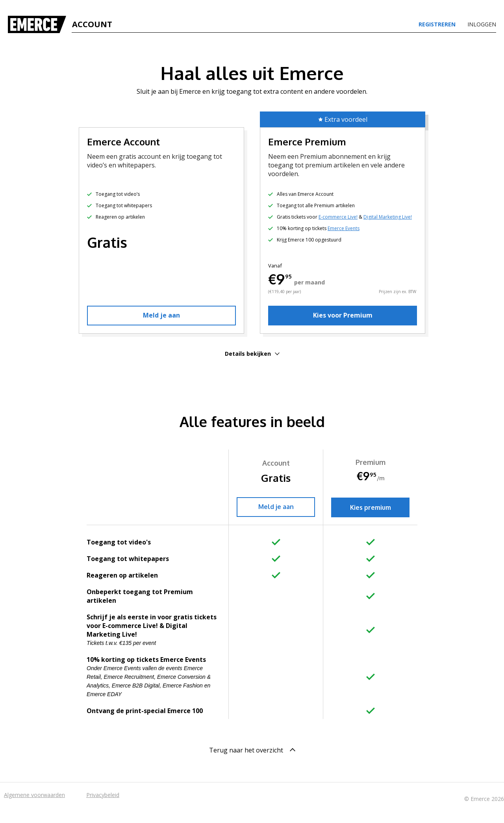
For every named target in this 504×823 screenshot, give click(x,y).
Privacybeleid (103, 795)
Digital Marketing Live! (388, 217)
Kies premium (371, 507)
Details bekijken (252, 354)
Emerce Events (344, 228)
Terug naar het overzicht (252, 750)
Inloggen (482, 24)
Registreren (437, 24)
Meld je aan (161, 315)
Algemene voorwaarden (34, 795)
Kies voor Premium (343, 315)
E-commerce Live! (338, 217)
